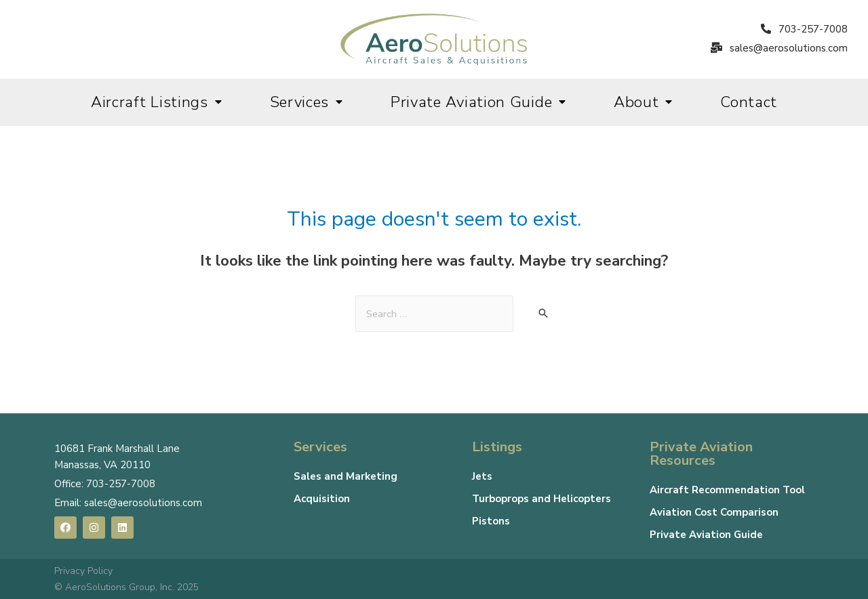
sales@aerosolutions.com (143, 503)
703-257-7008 (121, 484)
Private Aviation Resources (701, 454)
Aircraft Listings (157, 102)
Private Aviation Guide (478, 102)
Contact (749, 102)
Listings (497, 447)
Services (307, 102)
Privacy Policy (83, 571)
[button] (804, 30)
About (643, 102)
